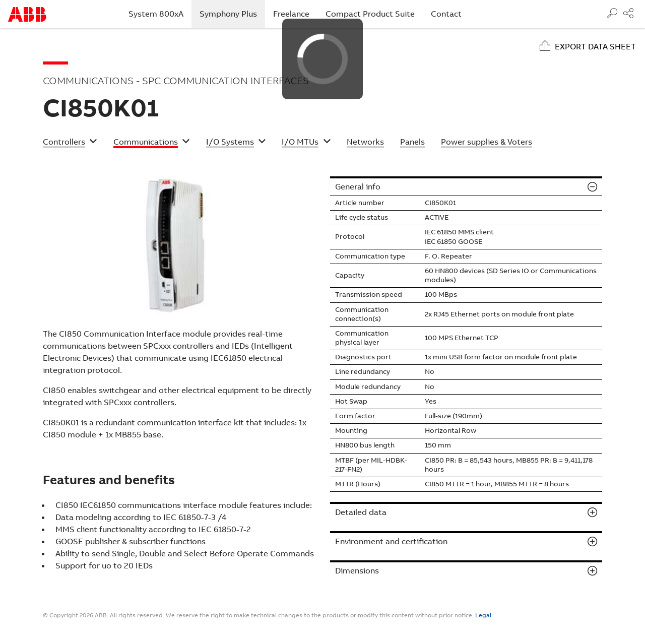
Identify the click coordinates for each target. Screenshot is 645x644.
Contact (446, 14)
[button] (70, 143)
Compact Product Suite (370, 14)
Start (27, 14)
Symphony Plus (232, 14)
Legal (483, 615)
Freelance (291, 14)
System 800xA (156, 14)
